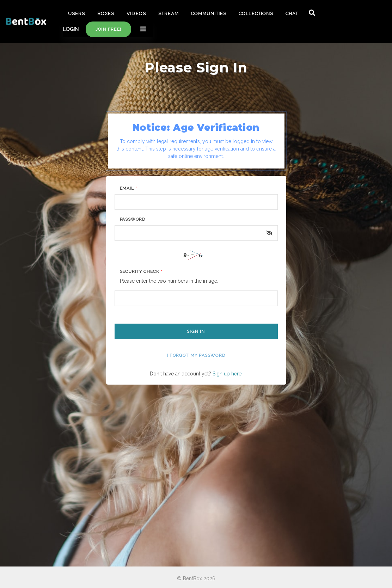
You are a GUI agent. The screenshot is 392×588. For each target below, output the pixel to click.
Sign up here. (228, 374)
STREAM (169, 14)
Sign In (196, 331)
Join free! (108, 29)
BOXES (106, 14)
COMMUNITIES (209, 14)
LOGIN (71, 29)
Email (129, 188)
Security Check (141, 271)
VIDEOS (136, 14)
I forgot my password (196, 355)
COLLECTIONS (256, 14)
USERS (76, 14)
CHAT (292, 14)
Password (133, 219)
